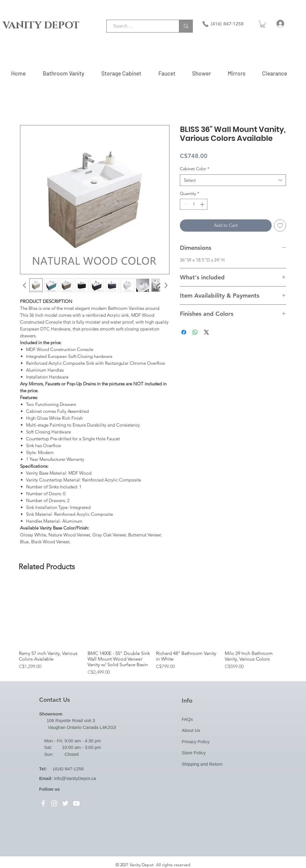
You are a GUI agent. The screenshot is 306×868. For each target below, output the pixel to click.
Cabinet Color (195, 169)
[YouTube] (76, 803)
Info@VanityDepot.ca (75, 778)
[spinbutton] (194, 204)
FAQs (187, 719)
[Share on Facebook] (184, 332)
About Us (191, 730)
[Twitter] (65, 803)
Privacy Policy (196, 742)
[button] (263, 24)
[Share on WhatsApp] (195, 332)
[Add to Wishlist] (280, 226)
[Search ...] (140, 26)
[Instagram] (54, 803)
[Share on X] (206, 332)
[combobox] (233, 180)
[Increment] (203, 204)
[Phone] (205, 24)
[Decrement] (185, 204)
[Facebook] (43, 803)
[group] (153, 629)
